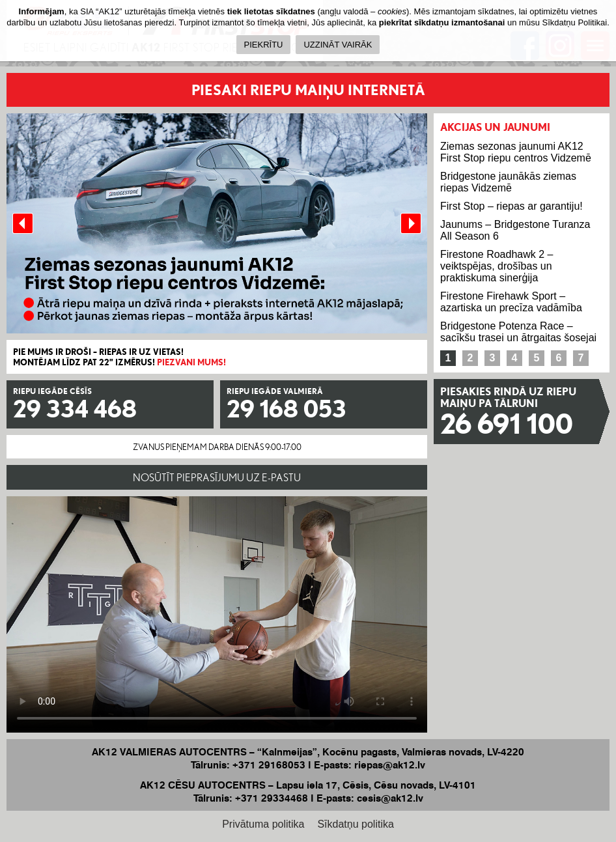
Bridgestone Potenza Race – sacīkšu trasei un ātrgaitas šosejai (518, 332)
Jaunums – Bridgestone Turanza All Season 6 (515, 230)
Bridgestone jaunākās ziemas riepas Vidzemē (508, 182)
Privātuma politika (263, 824)
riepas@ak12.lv (390, 765)
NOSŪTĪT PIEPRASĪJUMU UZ (217, 477)
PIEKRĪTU (264, 45)
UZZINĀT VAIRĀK (338, 45)
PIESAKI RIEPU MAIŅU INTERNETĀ (308, 90)
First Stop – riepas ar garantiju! (511, 206)
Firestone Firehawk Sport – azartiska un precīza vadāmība (511, 302)
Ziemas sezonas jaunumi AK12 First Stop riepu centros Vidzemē (516, 152)
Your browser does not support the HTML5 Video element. (217, 614)
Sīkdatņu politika (355, 824)
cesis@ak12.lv (390, 798)
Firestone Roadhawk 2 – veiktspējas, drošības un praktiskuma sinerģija (497, 266)
